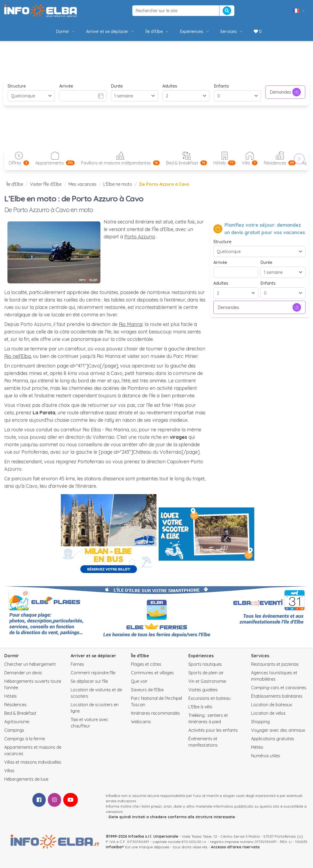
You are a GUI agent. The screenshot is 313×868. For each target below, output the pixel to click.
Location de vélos (268, 713)
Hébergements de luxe (26, 779)
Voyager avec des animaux (278, 730)
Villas (9, 771)
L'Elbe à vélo (200, 707)
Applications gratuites (273, 739)
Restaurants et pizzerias (275, 664)
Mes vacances (83, 184)
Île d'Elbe (157, 31)
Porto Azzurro (140, 237)
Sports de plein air (206, 673)
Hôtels (10, 696)
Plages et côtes (146, 664)
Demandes (285, 92)
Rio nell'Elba (18, 356)
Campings (14, 730)
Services (232, 31)
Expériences (195, 31)
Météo (257, 747)
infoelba (114, 847)
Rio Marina (131, 324)
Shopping (260, 722)
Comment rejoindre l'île (93, 673)
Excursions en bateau (210, 698)
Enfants (221, 86)
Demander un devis (23, 673)
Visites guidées (203, 690)
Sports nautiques (205, 664)
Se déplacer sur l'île (89, 681)
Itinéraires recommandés (155, 713)
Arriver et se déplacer (110, 31)
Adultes (170, 86)
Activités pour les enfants (213, 730)
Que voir (139, 681)
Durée (117, 86)
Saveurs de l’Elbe (147, 690)
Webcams (141, 722)
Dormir (66, 31)
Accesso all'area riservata (235, 847)
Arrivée (66, 86)
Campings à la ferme (25, 739)
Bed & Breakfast (20, 713)
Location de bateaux (272, 705)
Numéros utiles (266, 756)
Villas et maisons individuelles (33, 762)
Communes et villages (152, 673)
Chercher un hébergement (30, 664)
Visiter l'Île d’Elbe (46, 184)
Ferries (77, 664)
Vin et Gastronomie (207, 681)
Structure (17, 86)
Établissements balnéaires (277, 696)
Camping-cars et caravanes (279, 688)
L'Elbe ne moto (118, 184)
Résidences (15, 705)
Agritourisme (17, 722)
